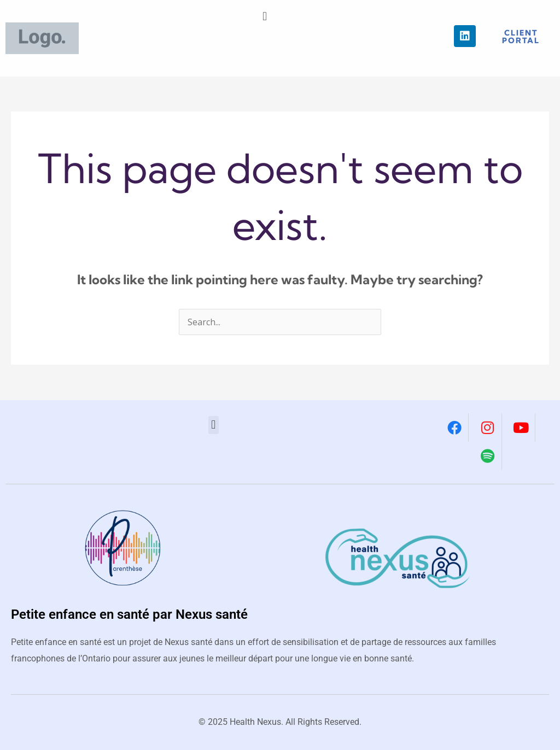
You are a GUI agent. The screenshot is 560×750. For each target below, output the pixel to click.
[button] (264, 16)
